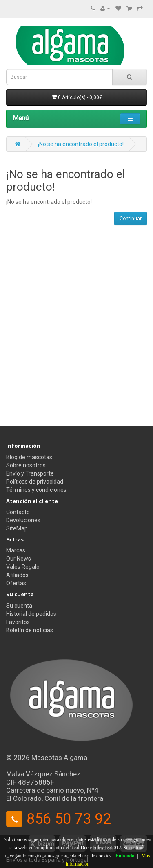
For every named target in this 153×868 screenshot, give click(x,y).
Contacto (18, 512)
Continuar (131, 219)
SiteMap (17, 528)
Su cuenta (19, 606)
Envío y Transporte (30, 473)
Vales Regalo (23, 567)
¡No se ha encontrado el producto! (81, 144)
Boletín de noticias (30, 630)
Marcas (16, 550)
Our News (19, 559)
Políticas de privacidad (35, 482)
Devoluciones (23, 520)
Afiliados (17, 575)
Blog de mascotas (29, 457)
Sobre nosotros (26, 465)
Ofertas (16, 583)
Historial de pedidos (31, 614)
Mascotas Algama (59, 758)
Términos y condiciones (36, 490)
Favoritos (18, 622)
